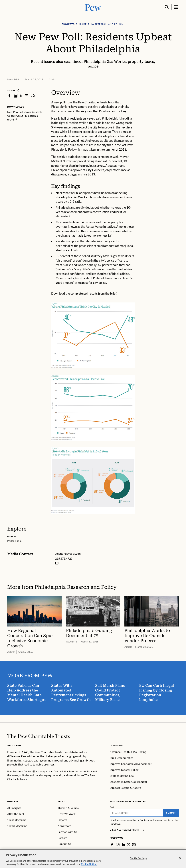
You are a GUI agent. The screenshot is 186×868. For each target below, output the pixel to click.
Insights (13, 802)
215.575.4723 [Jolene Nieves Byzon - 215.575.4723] (64, 558)
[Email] (137, 813)
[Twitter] (129, 845)
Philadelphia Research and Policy (76, 587)
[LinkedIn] (124, 845)
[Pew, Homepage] (93, 7)
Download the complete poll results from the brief (84, 293)
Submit (171, 813)
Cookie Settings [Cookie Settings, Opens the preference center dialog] (138, 858)
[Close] (180, 858)
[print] (33, 96)
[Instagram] (118, 845)
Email (112, 807)
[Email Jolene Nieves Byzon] (57, 563)
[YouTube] (134, 845)
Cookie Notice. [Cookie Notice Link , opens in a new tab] (89, 864)
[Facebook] (112, 845)
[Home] (39, 736)
